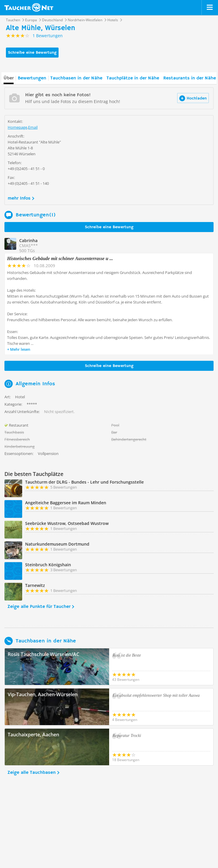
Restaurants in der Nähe (190, 78)
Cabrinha (28, 240)
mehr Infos (19, 198)
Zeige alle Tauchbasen (32, 773)
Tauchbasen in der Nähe (76, 78)
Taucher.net (29, 7)
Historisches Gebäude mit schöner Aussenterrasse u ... (60, 258)
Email (33, 127)
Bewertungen (32, 78)
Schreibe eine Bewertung (32, 53)
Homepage (17, 127)
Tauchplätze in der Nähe (133, 78)
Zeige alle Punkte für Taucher (39, 607)
